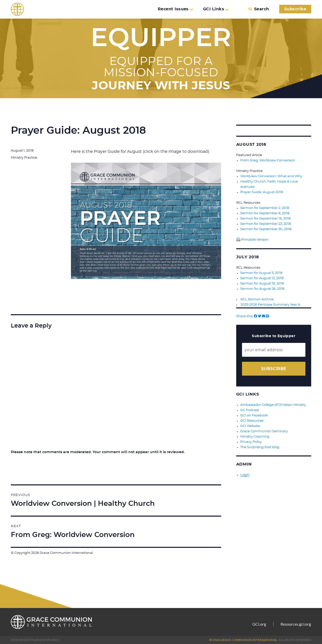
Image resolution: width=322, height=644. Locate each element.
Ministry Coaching (255, 437)
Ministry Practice (24, 158)
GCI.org (259, 624)
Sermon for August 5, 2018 (261, 273)
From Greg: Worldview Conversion (268, 160)
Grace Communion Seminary (264, 431)
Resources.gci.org (296, 624)
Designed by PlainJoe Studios (35, 640)
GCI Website (250, 426)
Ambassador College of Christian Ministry (273, 405)
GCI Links (216, 9)
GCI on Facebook (254, 416)
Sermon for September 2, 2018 (265, 208)
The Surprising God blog (260, 447)
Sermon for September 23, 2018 (266, 224)
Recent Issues (175, 9)
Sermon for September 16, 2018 (265, 219)
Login (245, 475)
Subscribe (295, 9)
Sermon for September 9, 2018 (265, 213)
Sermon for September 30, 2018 (266, 229)
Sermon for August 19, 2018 (262, 284)
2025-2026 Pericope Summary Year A (270, 305)
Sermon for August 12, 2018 (262, 278)
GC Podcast (250, 410)
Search (259, 9)
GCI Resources (252, 421)
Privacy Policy (251, 442)
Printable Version (252, 240)
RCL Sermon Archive (257, 299)
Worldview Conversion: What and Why (271, 176)
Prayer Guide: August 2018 (261, 192)
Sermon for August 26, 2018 (262, 289)
